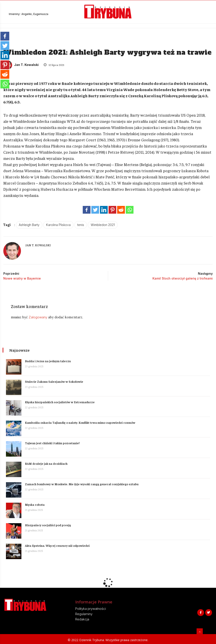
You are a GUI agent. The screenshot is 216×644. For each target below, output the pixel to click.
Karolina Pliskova (58, 225)
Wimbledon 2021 (103, 225)
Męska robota (35, 504)
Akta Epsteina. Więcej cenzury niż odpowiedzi (58, 545)
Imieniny (14, 14)
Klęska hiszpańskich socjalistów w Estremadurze (60, 401)
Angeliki (27, 14)
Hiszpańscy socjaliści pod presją (49, 524)
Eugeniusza (41, 14)
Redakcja (82, 618)
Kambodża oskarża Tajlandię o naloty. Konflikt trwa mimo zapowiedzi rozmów (81, 422)
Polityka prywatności (91, 608)
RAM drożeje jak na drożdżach (47, 463)
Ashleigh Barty (29, 225)
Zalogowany (39, 317)
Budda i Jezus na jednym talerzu (49, 360)
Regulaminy (84, 613)
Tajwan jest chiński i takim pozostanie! (53, 442)
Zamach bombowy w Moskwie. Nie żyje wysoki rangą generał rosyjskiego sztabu (82, 483)
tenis (81, 225)
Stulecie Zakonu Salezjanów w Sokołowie (55, 381)
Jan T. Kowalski (21, 65)
